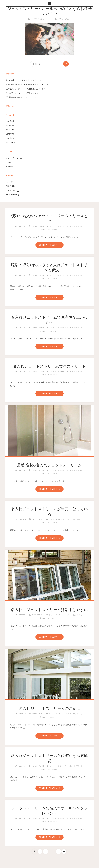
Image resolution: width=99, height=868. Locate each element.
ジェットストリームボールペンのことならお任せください (50, 11)
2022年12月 (11, 143)
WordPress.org (13, 195)
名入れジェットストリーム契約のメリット (23, 93)
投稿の (10, 186)
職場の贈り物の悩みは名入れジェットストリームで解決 (28, 85)
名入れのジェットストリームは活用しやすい (49, 610)
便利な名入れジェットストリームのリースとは (24, 80)
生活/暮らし (10, 166)
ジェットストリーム (14, 158)
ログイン (9, 182)
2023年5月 (10, 121)
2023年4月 (10, 126)
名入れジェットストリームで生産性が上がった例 (25, 89)
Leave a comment (50, 230)
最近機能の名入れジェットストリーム (21, 97)
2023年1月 (10, 138)
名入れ (8, 162)
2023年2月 (10, 134)
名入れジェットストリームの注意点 (49, 709)
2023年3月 (10, 130)
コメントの (12, 190)
